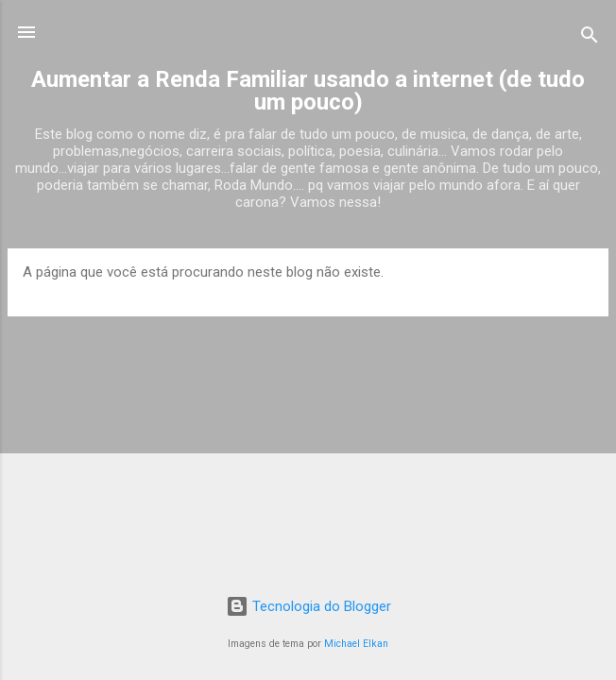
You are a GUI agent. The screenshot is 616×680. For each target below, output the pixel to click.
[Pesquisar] (590, 38)
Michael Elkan (356, 644)
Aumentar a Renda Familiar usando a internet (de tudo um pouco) (308, 91)
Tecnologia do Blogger (308, 606)
